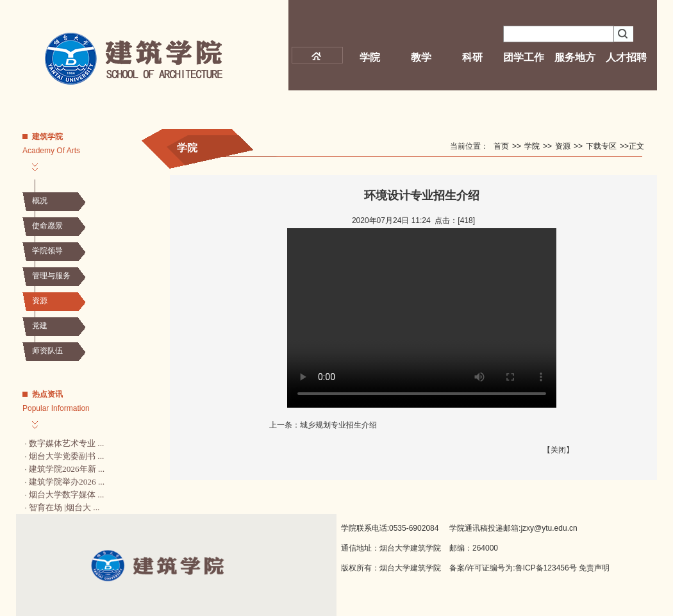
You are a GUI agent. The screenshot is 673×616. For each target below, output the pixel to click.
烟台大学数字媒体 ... (66, 495)
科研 (472, 57)
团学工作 (524, 57)
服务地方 (575, 57)
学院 (370, 57)
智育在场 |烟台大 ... (64, 507)
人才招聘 (626, 57)
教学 (421, 57)
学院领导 (47, 251)
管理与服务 (51, 276)
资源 (40, 301)
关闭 (558, 450)
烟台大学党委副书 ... (66, 456)
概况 (40, 201)
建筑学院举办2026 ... (67, 482)
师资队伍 (47, 351)
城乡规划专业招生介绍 (338, 425)
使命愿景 (47, 226)
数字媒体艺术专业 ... (66, 443)
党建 (40, 326)
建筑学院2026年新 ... (67, 469)
